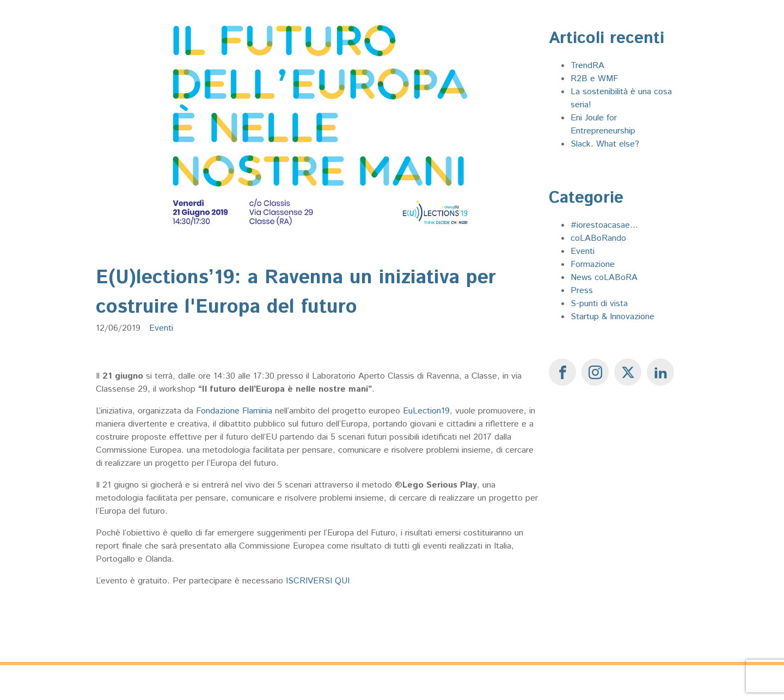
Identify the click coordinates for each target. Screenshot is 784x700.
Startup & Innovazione (612, 317)
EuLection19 (426, 411)
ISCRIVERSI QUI (318, 581)
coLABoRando (598, 238)
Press (582, 291)
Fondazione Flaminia (234, 411)
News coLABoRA (604, 278)
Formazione (593, 264)
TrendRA (587, 66)
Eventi (161, 328)
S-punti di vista (599, 304)
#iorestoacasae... (604, 225)
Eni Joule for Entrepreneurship (603, 124)
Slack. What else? (605, 144)
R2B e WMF (594, 79)
